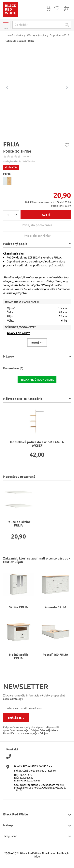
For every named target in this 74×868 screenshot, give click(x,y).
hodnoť (27, 156)
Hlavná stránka (14, 35)
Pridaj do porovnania (37, 225)
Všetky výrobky (36, 35)
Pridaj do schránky (47, 236)
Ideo (37, 857)
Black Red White (19, 333)
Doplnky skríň (58, 35)
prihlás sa (15, 718)
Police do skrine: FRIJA (19, 41)
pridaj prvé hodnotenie (37, 380)
